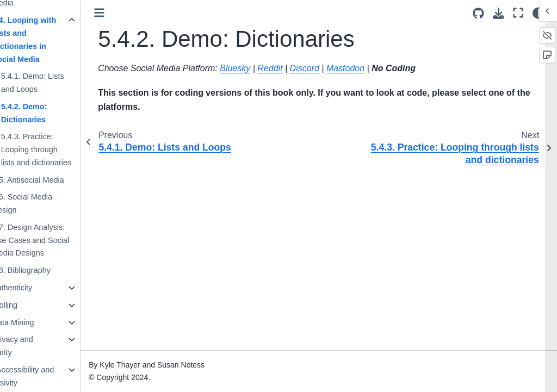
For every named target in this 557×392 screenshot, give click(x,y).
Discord (335, 68)
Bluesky (266, 68)
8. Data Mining (39, 322)
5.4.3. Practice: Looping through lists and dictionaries (67, 150)
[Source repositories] (478, 13)
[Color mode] (538, 13)
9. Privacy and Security (39, 346)
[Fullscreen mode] (518, 13)
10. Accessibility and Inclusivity (49, 376)
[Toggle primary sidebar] (130, 13)
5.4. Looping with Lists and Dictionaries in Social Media (55, 39)
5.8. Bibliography (52, 270)
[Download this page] (499, 13)
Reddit (301, 68)
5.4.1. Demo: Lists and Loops (63, 83)
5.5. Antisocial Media (59, 180)
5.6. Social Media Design (53, 203)
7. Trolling (31, 305)
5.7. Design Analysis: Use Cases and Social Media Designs (61, 240)
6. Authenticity (39, 288)
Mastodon (376, 68)
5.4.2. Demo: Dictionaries (55, 113)
